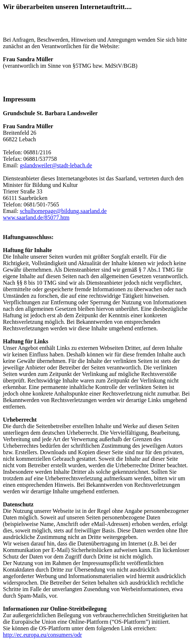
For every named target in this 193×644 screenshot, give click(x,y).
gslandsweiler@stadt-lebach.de (56, 165)
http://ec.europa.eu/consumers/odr (42, 635)
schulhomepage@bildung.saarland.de (63, 211)
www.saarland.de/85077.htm (36, 218)
